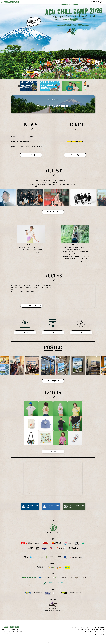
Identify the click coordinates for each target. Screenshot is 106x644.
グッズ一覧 (53, 452)
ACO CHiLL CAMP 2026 (10, 2)
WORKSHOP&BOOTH (99, 627)
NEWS (72, 627)
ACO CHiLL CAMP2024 (53, 506)
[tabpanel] (31, 86)
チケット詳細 (75, 155)
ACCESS (93, 629)
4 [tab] (54, 92)
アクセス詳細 (31, 306)
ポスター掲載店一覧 (53, 381)
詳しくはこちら (40, 252)
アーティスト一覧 (53, 212)
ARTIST (77, 627)
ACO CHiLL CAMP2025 (32, 506)
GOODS (97, 632)
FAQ (81, 332)
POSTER (103, 632)
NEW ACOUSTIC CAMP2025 (76, 506)
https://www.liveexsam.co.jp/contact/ (53, 610)
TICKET (92, 632)
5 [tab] (56, 92)
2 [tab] (50, 92)
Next (87, 86)
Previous (19, 86)
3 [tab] (52, 92)
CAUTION (25, 332)
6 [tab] (58, 92)
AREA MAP (87, 629)
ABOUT (87, 632)
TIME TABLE (80, 629)
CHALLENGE (90, 627)
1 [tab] (48, 92)
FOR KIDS (83, 627)
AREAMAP (53, 332)
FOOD (74, 629)
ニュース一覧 (31, 155)
